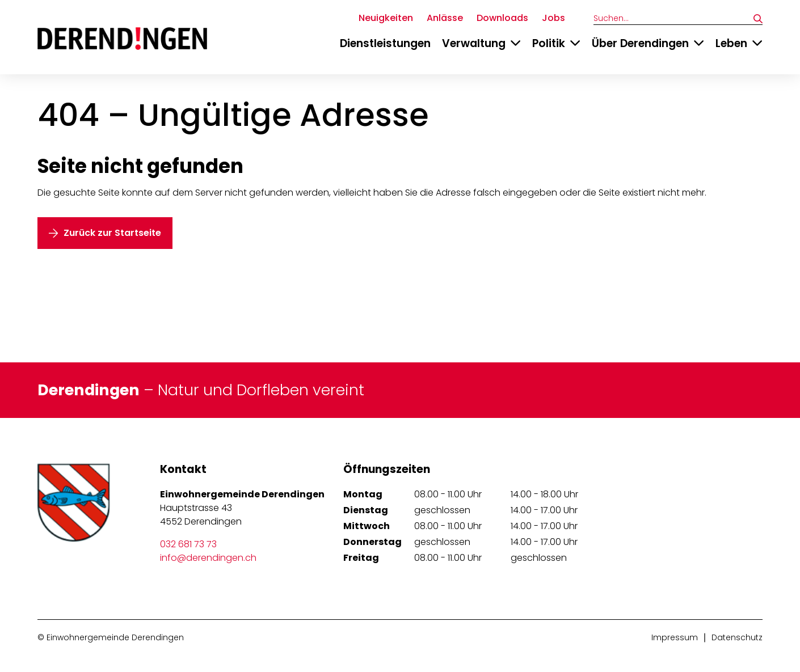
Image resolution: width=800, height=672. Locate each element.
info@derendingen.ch (208, 558)
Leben (731, 43)
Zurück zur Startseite (112, 233)
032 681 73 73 (188, 544)
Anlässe (445, 18)
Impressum (675, 637)
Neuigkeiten (386, 18)
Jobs (553, 18)
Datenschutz (737, 637)
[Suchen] (758, 19)
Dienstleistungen (385, 43)
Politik (549, 43)
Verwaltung (474, 43)
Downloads (502, 18)
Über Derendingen (640, 43)
